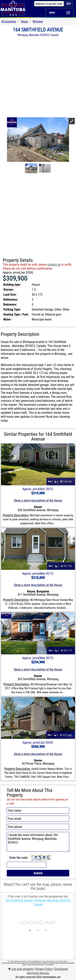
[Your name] (38, 811)
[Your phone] (38, 827)
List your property (21, 969)
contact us (54, 265)
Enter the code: (19, 858)
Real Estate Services (38, 973)
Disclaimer (61, 969)
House (24, 21)
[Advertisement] (38, 77)
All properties (9, 21)
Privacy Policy (44, 969)
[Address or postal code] (49, 4)
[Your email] (38, 819)
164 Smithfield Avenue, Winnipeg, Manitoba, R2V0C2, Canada (38, 902)
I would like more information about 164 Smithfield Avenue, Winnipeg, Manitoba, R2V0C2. (38, 842)
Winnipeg (38, 21)
